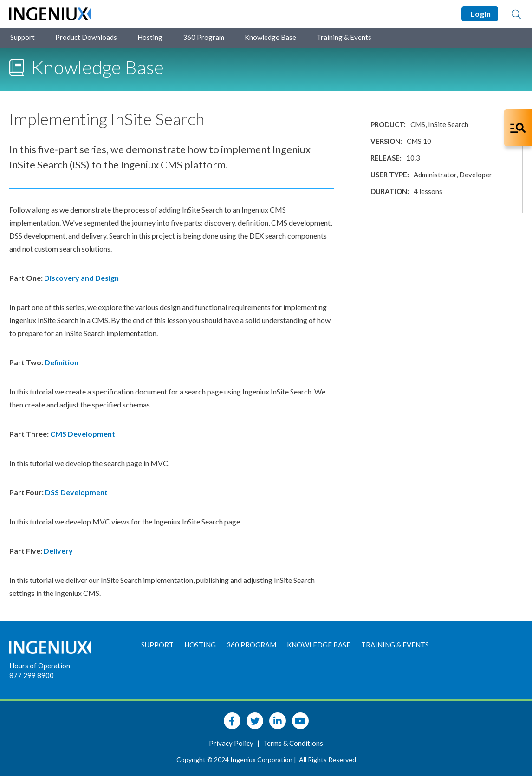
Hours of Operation (40, 666)
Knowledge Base (270, 37)
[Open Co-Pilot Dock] (518, 128)
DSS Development (76, 492)
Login (480, 14)
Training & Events (344, 37)
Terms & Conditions (293, 743)
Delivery (59, 551)
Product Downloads (86, 37)
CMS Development (83, 434)
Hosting (150, 37)
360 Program (204, 37)
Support (23, 37)
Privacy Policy (232, 743)
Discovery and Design (81, 278)
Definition (62, 362)
